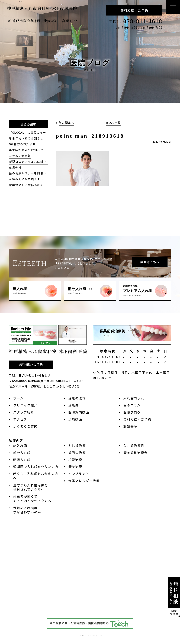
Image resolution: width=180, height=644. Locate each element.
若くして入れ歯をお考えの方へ (36, 476)
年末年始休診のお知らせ (26, 138)
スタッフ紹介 (24, 412)
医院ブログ (132, 412)
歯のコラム (132, 405)
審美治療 (75, 466)
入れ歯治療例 (134, 445)
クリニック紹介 (25, 405)
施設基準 (130, 426)
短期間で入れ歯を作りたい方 (36, 466)
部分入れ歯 (22, 453)
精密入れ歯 (22, 460)
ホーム (18, 398)
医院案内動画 (79, 412)
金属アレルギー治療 (84, 481)
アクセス (20, 419)
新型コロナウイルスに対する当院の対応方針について (46, 162)
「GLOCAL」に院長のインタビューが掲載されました (46, 132)
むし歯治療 (77, 445)
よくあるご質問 (25, 426)
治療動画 (75, 419)
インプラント (79, 474)
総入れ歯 (20, 445)
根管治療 (75, 460)
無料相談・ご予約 (134, 11)
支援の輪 (15, 167)
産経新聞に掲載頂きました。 (29, 179)
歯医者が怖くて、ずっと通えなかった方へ (32, 498)
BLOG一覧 (114, 123)
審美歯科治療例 (136, 453)
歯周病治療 (77, 453)
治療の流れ (77, 398)
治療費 (74, 405)
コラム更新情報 (20, 156)
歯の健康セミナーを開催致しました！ (36, 173)
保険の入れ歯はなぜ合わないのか (27, 510)
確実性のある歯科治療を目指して (32, 185)
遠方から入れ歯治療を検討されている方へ (31, 487)
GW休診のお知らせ (22, 144)
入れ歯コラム (134, 398)
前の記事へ (67, 123)
